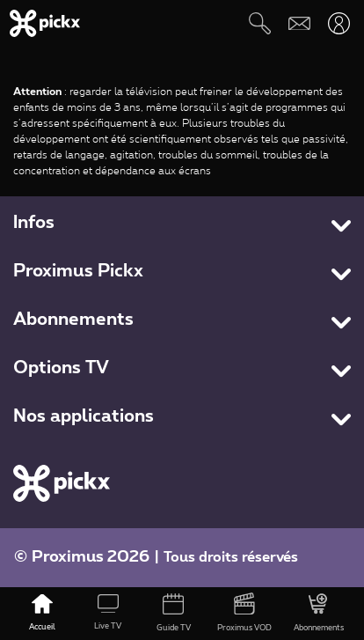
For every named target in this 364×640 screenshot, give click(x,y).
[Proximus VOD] (245, 614)
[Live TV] (109, 614)
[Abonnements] (318, 614)
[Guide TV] (174, 614)
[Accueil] (43, 614)
